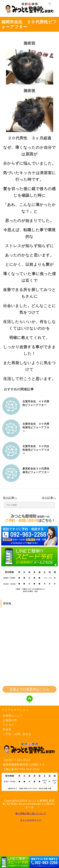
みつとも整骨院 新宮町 (29, 802)
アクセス (8, 725)
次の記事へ (49, 498)
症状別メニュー (13, 716)
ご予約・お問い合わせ (17, 734)
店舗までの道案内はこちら (29, 689)
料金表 (7, 729)
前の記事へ (10, 498)
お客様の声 (10, 720)
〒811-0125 (29, 762)
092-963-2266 (30, 769)
